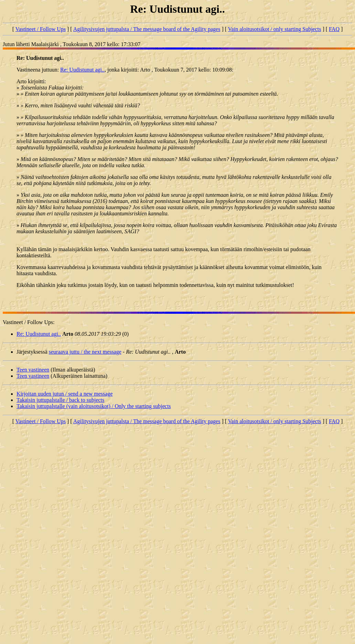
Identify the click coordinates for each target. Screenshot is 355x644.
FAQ (334, 29)
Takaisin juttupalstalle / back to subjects (60, 400)
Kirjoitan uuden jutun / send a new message (65, 394)
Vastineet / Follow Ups (41, 29)
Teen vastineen (33, 370)
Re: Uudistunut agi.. (82, 70)
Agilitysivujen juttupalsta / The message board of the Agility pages (147, 29)
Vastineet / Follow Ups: (29, 322)
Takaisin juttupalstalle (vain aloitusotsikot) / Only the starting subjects (94, 406)
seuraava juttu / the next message (85, 352)
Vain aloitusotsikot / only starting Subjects (275, 29)
